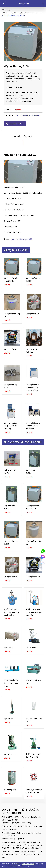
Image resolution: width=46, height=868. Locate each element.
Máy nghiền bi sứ (11, 349)
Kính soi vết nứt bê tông (34, 720)
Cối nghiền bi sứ (33, 314)
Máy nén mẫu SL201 (10, 507)
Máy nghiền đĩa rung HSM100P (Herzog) (10, 426)
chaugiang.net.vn (17, 839)
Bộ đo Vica (8, 719)
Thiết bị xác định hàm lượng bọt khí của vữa (34, 612)
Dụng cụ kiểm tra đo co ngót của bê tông (12, 683)
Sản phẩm (6, 10)
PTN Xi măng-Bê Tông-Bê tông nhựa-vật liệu (21, 13)
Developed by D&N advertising (18, 866)
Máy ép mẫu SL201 (31, 472)
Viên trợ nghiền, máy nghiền (27, 115)
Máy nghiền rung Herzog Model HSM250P (33, 426)
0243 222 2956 (15, 124)
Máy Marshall (32, 648)
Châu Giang (23, 3)
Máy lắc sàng (9, 754)
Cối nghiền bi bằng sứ (12, 315)
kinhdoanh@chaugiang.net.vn (20, 833)
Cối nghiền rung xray (10, 386)
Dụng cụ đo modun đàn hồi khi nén (34, 791)
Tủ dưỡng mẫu (10, 790)
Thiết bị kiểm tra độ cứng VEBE (33, 755)
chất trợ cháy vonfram (10, 472)
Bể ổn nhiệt (9, 648)
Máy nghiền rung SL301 (22, 239)
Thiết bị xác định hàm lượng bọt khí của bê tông (11, 612)
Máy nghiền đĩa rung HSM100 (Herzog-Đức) (32, 387)
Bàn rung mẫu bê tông (33, 682)
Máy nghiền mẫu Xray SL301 (11, 280)
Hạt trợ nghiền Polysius (32, 351)
